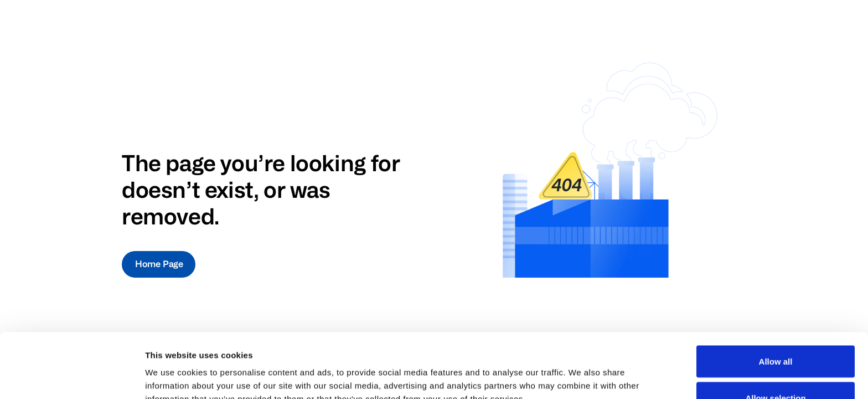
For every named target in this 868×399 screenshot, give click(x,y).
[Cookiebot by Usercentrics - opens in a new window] (72, 377)
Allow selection (775, 333)
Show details (581, 370)
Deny (776, 369)
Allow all (776, 297)
